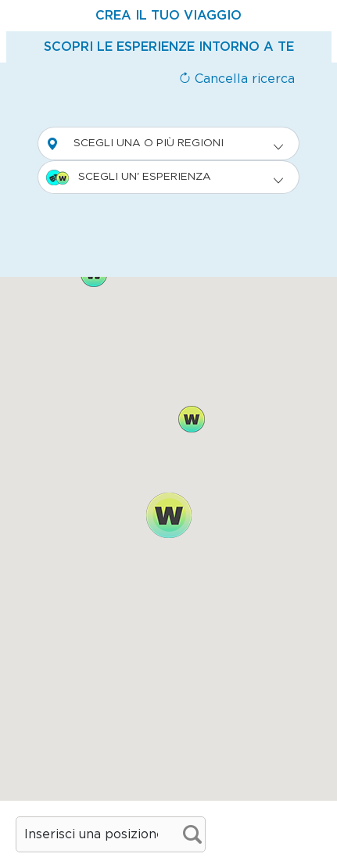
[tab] (168, 16)
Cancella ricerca (237, 79)
